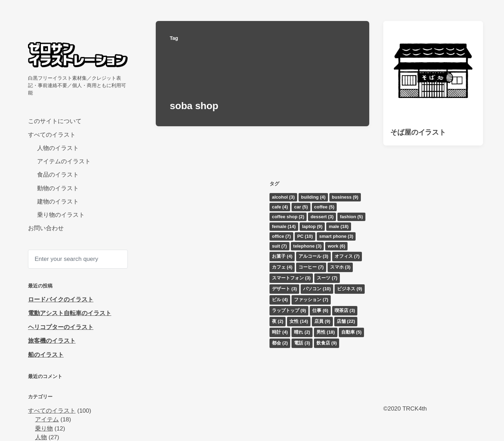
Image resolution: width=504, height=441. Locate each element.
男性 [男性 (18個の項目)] (326, 332)
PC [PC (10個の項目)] (305, 236)
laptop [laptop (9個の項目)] (312, 226)
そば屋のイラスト (418, 132)
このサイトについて (55, 121)
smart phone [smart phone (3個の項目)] (336, 236)
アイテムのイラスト (64, 161)
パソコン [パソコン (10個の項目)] (317, 289)
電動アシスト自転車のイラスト (70, 313)
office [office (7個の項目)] (281, 236)
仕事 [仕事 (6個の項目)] (320, 310)
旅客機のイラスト (52, 341)
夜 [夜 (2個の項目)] (278, 321)
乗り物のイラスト (61, 215)
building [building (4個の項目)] (313, 197)
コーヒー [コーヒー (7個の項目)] (311, 267)
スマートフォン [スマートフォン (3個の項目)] (291, 278)
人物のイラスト (58, 148)
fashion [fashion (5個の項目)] (351, 217)
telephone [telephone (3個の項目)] (307, 246)
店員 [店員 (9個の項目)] (322, 321)
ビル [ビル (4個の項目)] (280, 300)
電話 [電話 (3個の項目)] (302, 343)
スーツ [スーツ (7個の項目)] (327, 278)
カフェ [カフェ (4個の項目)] (282, 267)
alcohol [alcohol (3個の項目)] (283, 197)
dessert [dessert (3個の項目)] (322, 217)
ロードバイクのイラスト (61, 300)
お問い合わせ (46, 228)
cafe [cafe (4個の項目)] (280, 207)
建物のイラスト (58, 202)
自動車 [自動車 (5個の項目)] (352, 332)
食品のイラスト (58, 175)
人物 (41, 437)
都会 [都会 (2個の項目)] (280, 343)
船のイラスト (46, 355)
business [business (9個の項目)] (345, 197)
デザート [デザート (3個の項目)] (285, 289)
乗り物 (44, 429)
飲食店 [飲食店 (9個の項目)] (327, 343)
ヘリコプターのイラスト (61, 327)
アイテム (47, 419)
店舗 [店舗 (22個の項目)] (346, 321)
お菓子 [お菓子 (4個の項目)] (282, 256)
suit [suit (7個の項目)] (279, 246)
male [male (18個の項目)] (338, 226)
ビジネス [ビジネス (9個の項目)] (350, 289)
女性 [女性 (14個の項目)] (299, 321)
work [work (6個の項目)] (336, 246)
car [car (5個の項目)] (301, 207)
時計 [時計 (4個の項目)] (280, 332)
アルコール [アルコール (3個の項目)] (313, 256)
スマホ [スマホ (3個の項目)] (340, 267)
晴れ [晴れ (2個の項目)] (302, 332)
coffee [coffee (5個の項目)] (324, 207)
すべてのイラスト (52, 135)
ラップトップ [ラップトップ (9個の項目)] (289, 310)
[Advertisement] (433, 285)
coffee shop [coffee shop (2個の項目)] (288, 217)
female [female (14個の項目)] (284, 226)
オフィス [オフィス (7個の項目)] (347, 256)
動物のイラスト (58, 188)
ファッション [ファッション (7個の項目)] (311, 300)
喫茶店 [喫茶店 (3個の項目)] (345, 310)
